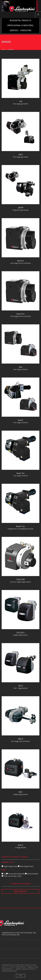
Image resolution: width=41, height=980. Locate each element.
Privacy (14, 971)
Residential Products (21, 20)
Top (20, 976)
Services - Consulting (21, 30)
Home (3, 50)
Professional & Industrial (20, 25)
